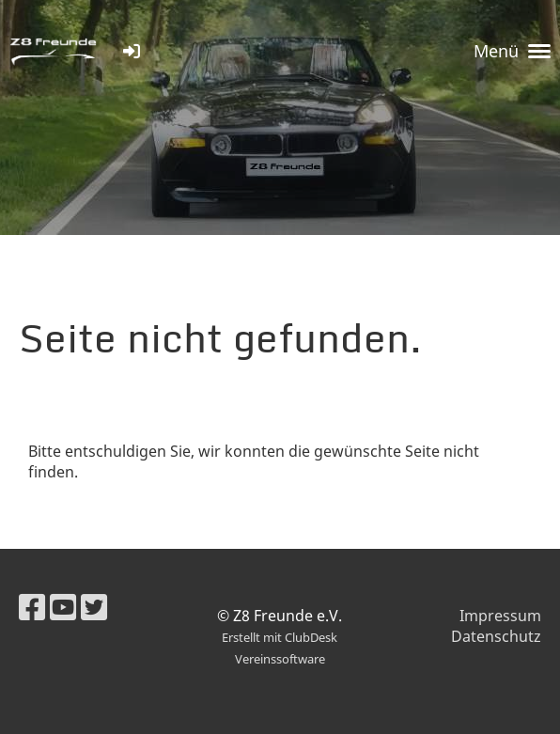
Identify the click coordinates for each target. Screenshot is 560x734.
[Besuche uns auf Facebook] (32, 607)
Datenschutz (496, 636)
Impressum (500, 616)
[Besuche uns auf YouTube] (63, 607)
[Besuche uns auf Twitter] (94, 607)
